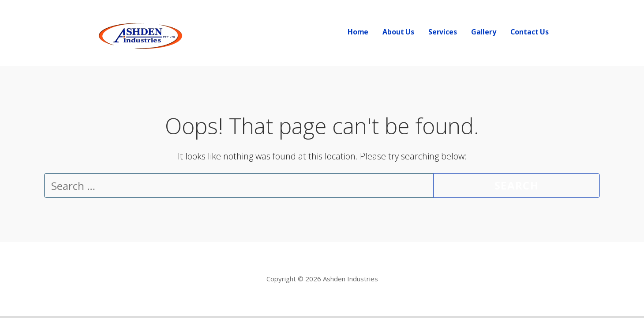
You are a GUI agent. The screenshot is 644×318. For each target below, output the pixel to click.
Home (358, 32)
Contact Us (530, 32)
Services (443, 32)
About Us (398, 32)
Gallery (484, 32)
